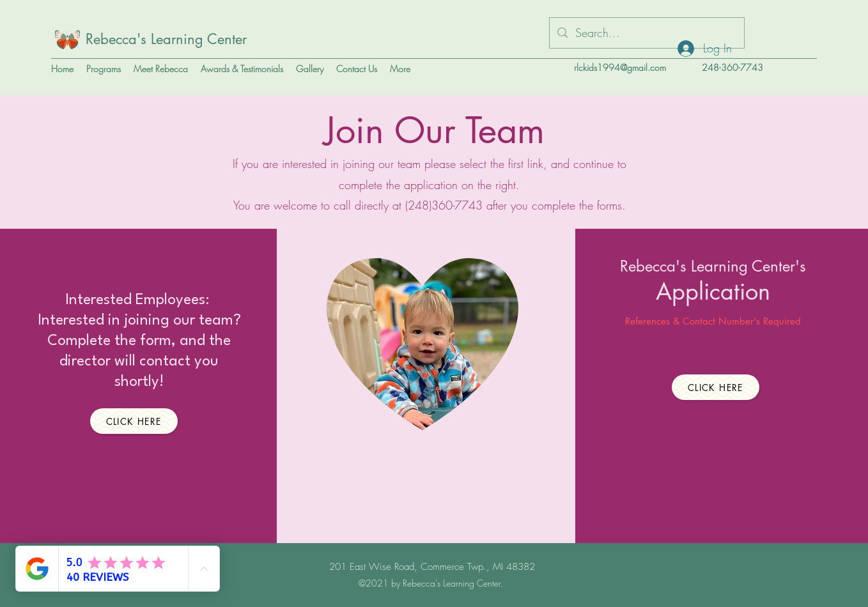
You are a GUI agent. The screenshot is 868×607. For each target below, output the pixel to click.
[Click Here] (134, 421)
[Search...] (646, 33)
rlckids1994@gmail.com (620, 67)
